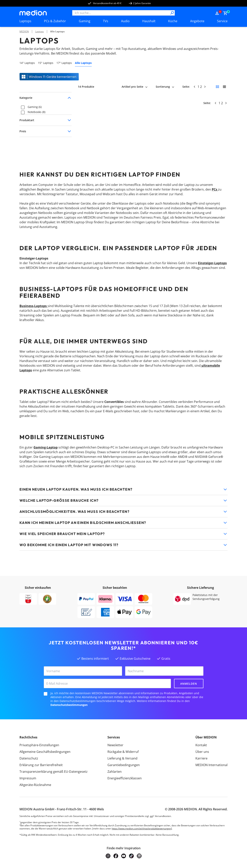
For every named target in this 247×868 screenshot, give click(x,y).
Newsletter (115, 745)
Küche (173, 21)
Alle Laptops (57, 31)
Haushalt (149, 21)
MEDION (24, 31)
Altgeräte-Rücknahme (35, 785)
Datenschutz (29, 758)
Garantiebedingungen (124, 765)
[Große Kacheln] (224, 87)
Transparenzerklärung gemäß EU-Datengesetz (54, 772)
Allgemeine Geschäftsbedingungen (45, 752)
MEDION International (211, 765)
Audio (125, 21)
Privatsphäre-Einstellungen (39, 745)
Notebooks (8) (36, 112)
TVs (106, 21)
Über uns (202, 752)
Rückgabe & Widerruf (123, 752)
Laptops (25, 21)
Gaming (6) (35, 107)
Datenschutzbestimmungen (69, 705)
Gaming (85, 21)
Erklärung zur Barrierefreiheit (41, 765)
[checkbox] (23, 108)
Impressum (28, 778)
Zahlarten (115, 772)
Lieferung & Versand (122, 758)
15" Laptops (46, 63)
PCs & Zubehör (55, 21)
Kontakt (201, 745)
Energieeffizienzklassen (125, 778)
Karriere (201, 758)
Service (222, 21)
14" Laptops (27, 63)
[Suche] (172, 13)
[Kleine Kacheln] (217, 87)
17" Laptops (64, 63)
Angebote (197, 21)
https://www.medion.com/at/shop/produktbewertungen (141, 829)
